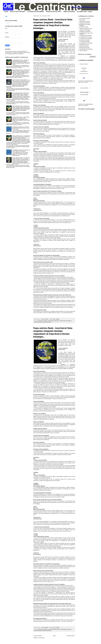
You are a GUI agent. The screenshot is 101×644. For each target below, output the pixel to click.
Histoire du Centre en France (54, 12)
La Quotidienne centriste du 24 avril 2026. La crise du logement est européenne (21, 151)
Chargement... (8, 23)
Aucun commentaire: (45, 319)
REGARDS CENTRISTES (84, 48)
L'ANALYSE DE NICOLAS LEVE (86, 29)
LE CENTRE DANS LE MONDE (65, 321)
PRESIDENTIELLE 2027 (84, 45)
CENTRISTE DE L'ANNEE (84, 21)
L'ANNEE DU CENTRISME (85, 30)
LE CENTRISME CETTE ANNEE (86, 43)
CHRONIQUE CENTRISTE (85, 23)
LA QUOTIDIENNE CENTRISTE (86, 36)
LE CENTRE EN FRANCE (84, 42)
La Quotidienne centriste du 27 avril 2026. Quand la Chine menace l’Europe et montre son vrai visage (21, 128)
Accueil (6, 12)
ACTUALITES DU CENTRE (42, 321)
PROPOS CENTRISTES (47, 322)
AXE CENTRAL (82, 20)
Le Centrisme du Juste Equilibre (36, 12)
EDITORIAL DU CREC (84, 27)
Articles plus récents (38, 636)
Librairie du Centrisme (69, 12)
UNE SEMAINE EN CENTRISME (86, 49)
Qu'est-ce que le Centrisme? (18, 12)
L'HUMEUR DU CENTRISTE (85, 32)
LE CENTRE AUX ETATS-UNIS (53, 321)
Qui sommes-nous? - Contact (85, 12)
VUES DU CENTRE (83, 51)
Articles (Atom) (42, 638)
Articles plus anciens (71, 636)
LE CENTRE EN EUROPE (84, 40)
